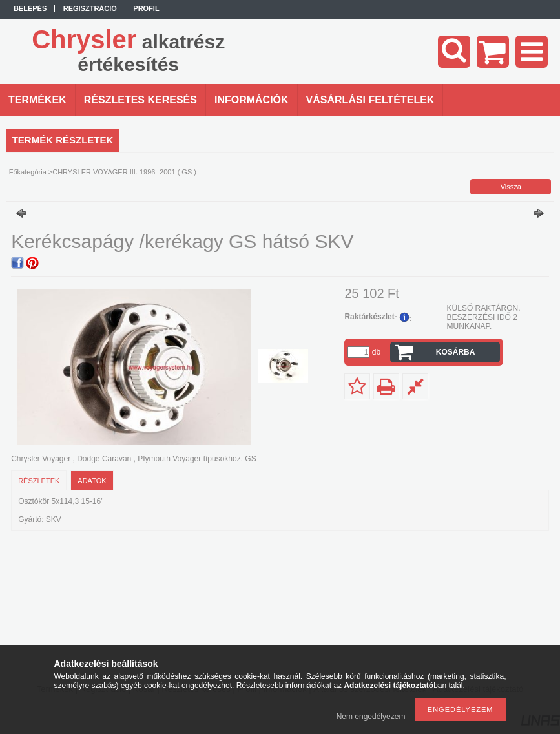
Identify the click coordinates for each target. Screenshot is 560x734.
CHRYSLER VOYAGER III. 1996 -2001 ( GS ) (124, 172)
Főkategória (28, 172)
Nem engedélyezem (371, 717)
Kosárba (456, 352)
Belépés (30, 8)
